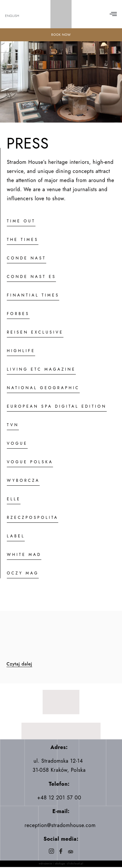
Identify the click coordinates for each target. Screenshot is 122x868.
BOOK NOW (61, 35)
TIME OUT (21, 221)
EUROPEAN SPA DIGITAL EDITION (57, 406)
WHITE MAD (24, 555)
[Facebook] (61, 852)
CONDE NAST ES (31, 277)
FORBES (18, 314)
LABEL (16, 536)
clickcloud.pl (75, 863)
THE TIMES (23, 240)
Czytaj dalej (19, 664)
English (12, 16)
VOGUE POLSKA (30, 462)
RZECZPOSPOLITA (33, 518)
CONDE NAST (27, 258)
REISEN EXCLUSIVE (35, 332)
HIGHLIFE (21, 351)
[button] (113, 14)
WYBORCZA (23, 480)
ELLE (14, 499)
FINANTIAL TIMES (33, 295)
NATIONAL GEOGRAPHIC (43, 388)
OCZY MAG (23, 573)
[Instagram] (52, 852)
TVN (13, 425)
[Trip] (70, 852)
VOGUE (17, 443)
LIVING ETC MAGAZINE (41, 369)
